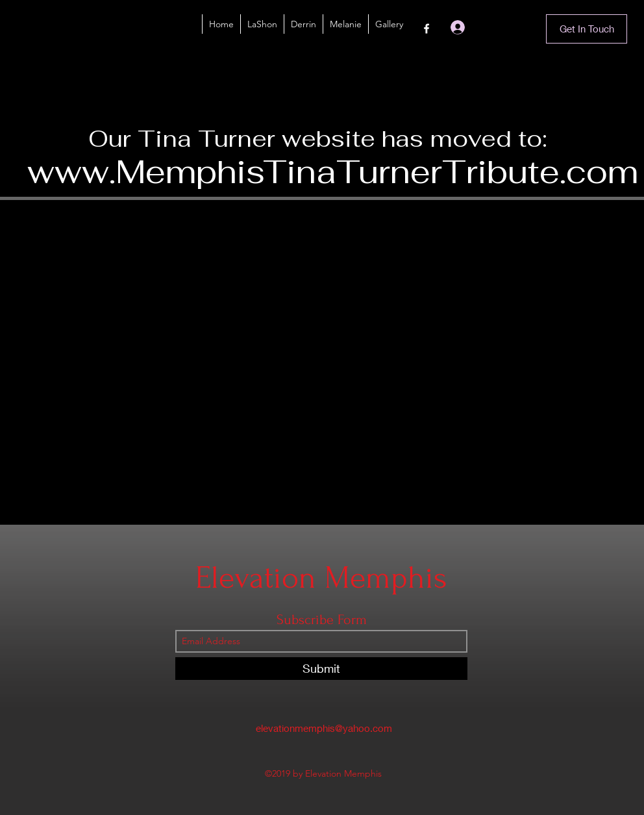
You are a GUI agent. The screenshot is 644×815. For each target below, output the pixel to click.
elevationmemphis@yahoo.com (324, 728)
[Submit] (321, 669)
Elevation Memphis (321, 578)
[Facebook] (427, 29)
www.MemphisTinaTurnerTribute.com (333, 172)
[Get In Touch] (587, 29)
